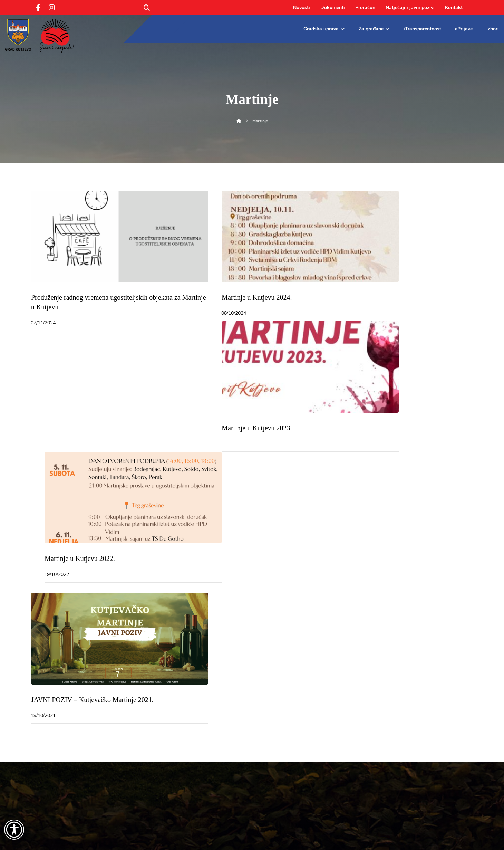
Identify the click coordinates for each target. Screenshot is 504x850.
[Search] (147, 8)
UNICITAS (342, 837)
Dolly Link (313, 837)
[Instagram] (52, 8)
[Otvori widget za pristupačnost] (14, 830)
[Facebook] (38, 8)
